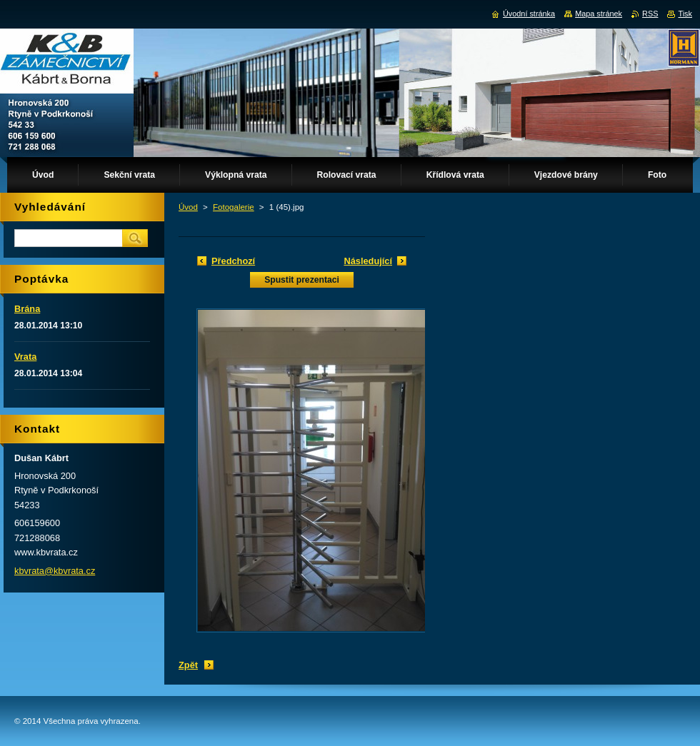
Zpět (188, 665)
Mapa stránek (599, 14)
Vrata (25, 357)
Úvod (188, 207)
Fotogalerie (234, 207)
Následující (368, 261)
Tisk (685, 14)
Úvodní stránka (529, 14)
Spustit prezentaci (302, 280)
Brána (27, 309)
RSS (650, 14)
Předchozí (233, 261)
